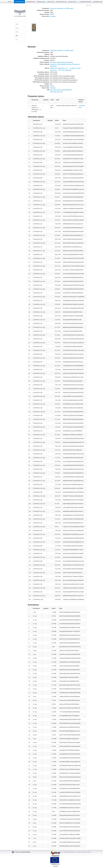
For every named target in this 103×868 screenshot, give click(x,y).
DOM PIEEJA (19, 2)
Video (17, 32)
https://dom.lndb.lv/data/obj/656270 (61, 90)
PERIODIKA (41, 2)
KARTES (51, 2)
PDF (17, 36)
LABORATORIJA (85, 2)
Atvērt (34, 31)
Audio (17, 28)
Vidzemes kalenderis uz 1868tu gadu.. (62, 8)
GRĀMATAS (30, 2)
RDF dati (53, 92)
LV (87, 5)
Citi (16, 40)
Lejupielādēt (82, 106)
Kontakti (89, 852)
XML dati (60, 92)
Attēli (17, 24)
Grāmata (53, 16)
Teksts (52, 14)
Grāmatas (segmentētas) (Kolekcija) (61, 62)
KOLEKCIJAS (73, 2)
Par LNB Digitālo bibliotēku (68, 852)
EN (90, 5)
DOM (10, 2)
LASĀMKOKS (97, 2)
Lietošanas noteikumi (81, 852)
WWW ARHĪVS (61, 2)
